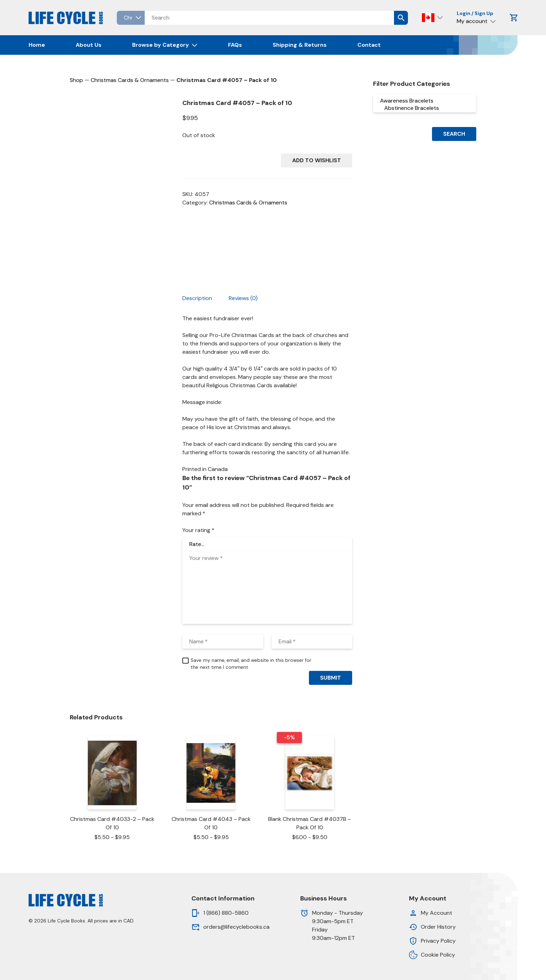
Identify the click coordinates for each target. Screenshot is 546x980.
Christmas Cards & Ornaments (130, 80)
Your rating (198, 530)
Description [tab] (197, 298)
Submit (331, 678)
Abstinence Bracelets (425, 108)
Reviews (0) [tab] (243, 298)
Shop (76, 80)
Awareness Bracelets (425, 101)
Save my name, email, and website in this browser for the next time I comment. (251, 664)
